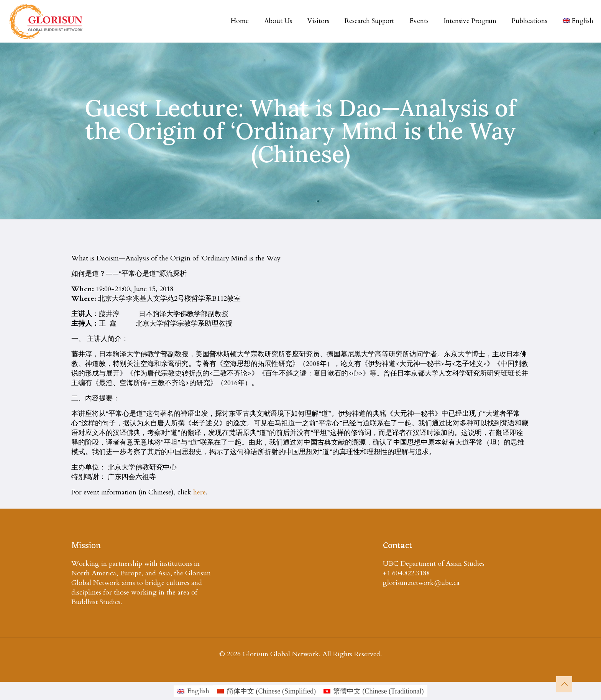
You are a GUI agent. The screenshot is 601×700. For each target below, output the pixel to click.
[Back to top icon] (564, 684)
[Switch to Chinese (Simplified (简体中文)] (266, 691)
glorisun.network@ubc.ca (421, 583)
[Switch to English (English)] (193, 691)
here (200, 492)
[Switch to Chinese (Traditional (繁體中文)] (374, 691)
